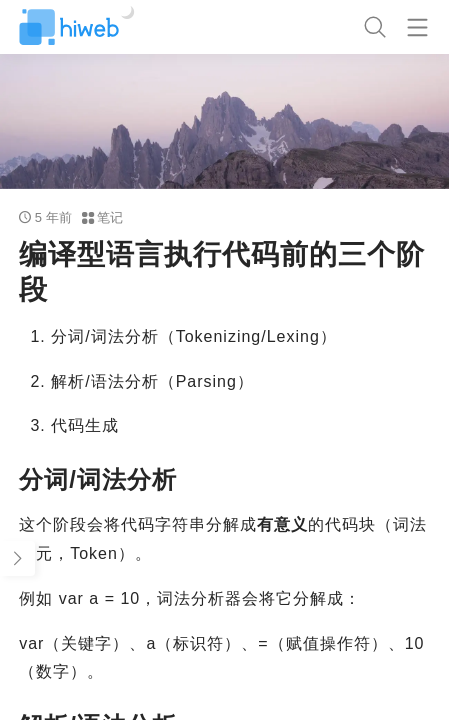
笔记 (103, 217)
